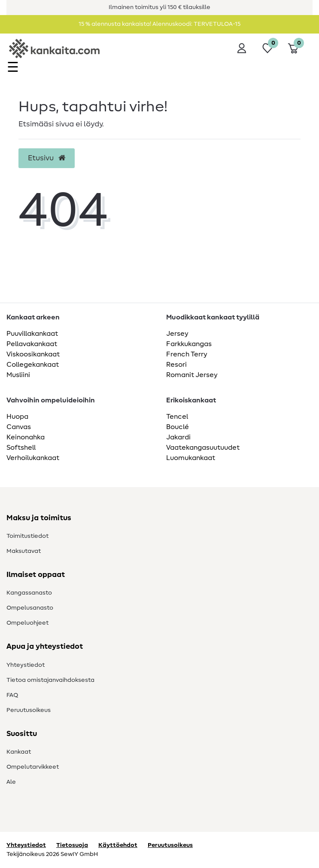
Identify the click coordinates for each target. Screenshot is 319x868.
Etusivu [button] (47, 158)
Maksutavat (24, 551)
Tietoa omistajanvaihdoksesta (50, 680)
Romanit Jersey (192, 375)
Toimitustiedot (27, 536)
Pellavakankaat (32, 344)
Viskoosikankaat (33, 354)
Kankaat (19, 752)
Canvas (19, 427)
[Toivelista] (267, 48)
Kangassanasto (29, 593)
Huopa (17, 417)
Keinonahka (26, 437)
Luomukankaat (191, 458)
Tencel (177, 417)
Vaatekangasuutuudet (203, 448)
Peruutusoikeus (29, 710)
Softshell (21, 448)
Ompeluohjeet (27, 623)
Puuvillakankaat (32, 334)
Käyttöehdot (118, 845)
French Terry (187, 354)
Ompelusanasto (30, 608)
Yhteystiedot (26, 665)
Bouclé (178, 427)
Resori (176, 365)
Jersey (177, 334)
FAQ (12, 695)
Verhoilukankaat (33, 458)
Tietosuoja (72, 845)
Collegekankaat (33, 365)
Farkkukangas (189, 344)
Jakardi (178, 437)
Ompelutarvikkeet (33, 767)
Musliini (18, 375)
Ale (11, 782)
